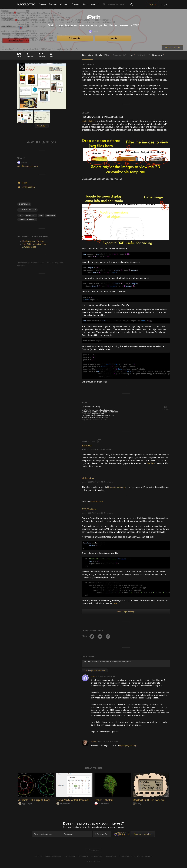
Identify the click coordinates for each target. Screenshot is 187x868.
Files (107, 55)
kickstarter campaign (117, 487)
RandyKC (94, 742)
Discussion (158, 55)
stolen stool (88, 478)
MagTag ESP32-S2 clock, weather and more (158, 800)
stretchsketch (88, 121)
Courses (75, 4)
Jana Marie (102, 803)
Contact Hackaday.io (53, 857)
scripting (50, 215)
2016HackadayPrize (27, 219)
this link (150, 463)
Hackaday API (110, 857)
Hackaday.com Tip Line (33, 241)
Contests (64, 4)
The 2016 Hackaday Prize (22, 67)
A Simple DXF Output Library (35, 800)
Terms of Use (83, 857)
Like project (113, 38)
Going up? (93, 850)
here (115, 603)
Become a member (71, 827)
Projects (42, 4)
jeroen (93, 31)
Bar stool (87, 445)
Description (88, 55)
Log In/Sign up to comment (95, 671)
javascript (31, 215)
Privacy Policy (97, 857)
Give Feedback (69, 857)
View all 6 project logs (126, 612)
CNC (21, 215)
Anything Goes (29, 247)
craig (137, 803)
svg (41, 215)
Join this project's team (28, 166)
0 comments (109, 449)
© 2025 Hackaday (94, 862)
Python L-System (104, 800)
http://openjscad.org (128, 745)
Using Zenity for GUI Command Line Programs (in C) (87, 800)
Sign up (153, 4)
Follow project (75, 38)
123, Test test (89, 509)
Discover (53, 4)
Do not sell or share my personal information (135, 857)
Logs (132, 55)
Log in (165, 4)
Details (98, 55)
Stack (85, 4)
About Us (39, 857)
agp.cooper (25, 803)
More (95, 4)
